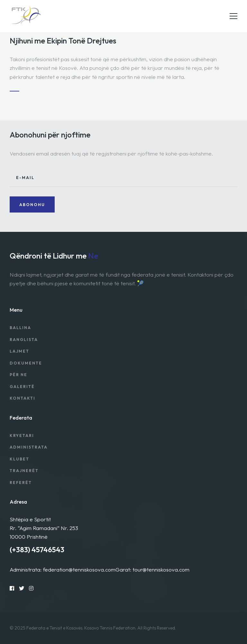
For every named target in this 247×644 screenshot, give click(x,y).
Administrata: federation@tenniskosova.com (63, 569)
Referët (21, 483)
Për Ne (18, 375)
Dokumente (26, 363)
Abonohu (32, 204)
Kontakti (23, 398)
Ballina (20, 328)
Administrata (29, 447)
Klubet (19, 459)
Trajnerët (24, 471)
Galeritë (22, 387)
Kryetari (22, 436)
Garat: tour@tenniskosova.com (152, 569)
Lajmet (19, 351)
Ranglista (24, 340)
